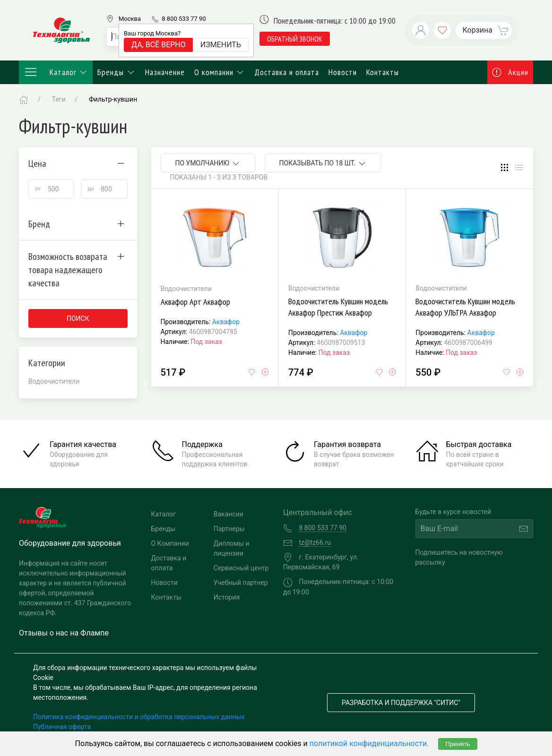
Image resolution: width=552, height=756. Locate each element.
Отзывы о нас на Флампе (64, 633)
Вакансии (229, 514)
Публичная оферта (62, 727)
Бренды (116, 72)
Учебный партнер (241, 583)
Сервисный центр (241, 568)
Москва (130, 19)
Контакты (383, 72)
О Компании (170, 543)
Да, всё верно (159, 45)
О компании (220, 72)
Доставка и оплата (287, 72)
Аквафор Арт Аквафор (195, 302)
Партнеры (229, 529)
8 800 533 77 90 (184, 19)
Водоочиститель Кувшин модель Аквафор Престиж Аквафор (338, 307)
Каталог (56, 72)
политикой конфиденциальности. (369, 743)
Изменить (221, 45)
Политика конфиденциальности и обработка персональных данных (139, 717)
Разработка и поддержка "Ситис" (401, 703)
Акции (510, 72)
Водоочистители (54, 381)
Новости (343, 72)
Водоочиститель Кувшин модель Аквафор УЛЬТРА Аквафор (465, 307)
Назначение (165, 72)
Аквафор (226, 322)
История (227, 597)
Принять (457, 744)
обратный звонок (295, 39)
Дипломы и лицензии (232, 548)
